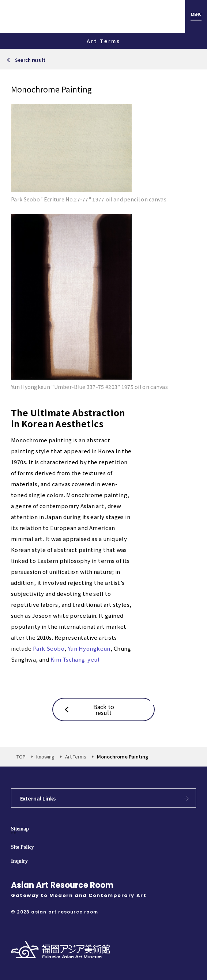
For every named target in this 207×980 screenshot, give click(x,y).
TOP (21, 756)
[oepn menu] (196, 16)
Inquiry (19, 861)
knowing (45, 756)
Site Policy (22, 847)
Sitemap (20, 829)
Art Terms (76, 756)
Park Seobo (49, 648)
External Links (38, 798)
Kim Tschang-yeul (75, 659)
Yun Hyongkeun (89, 648)
